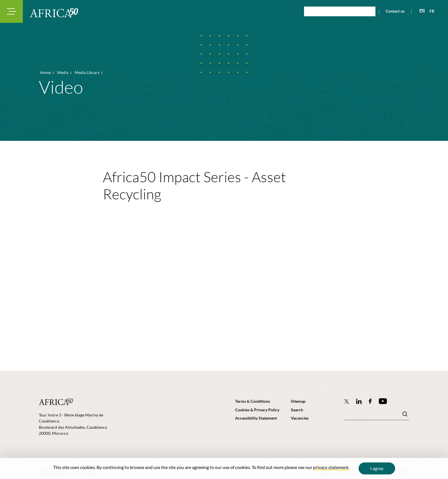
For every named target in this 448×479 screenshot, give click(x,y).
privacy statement (331, 467)
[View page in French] (430, 11)
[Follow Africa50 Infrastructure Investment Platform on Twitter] (347, 401)
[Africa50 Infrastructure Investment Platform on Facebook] (370, 401)
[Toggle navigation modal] (11, 11)
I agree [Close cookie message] (377, 468)
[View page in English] (420, 11)
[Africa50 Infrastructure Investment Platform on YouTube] (383, 401)
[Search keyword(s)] (377, 416)
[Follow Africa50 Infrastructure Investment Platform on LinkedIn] (359, 401)
